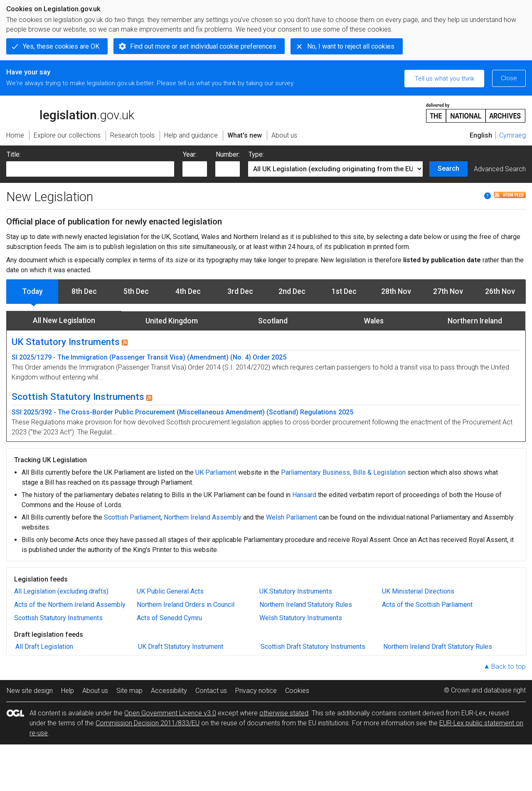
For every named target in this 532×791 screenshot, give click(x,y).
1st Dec (344, 291)
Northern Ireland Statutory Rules (306, 605)
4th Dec (188, 291)
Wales (374, 321)
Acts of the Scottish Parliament (427, 605)
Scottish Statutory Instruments (78, 397)
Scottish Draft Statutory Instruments (313, 647)
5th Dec (136, 291)
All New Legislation (64, 320)
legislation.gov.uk (70, 112)
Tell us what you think (445, 79)
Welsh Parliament (292, 517)
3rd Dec (240, 291)
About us (95, 691)
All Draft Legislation (44, 647)
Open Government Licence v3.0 (170, 713)
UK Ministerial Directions (418, 591)
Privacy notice (256, 691)
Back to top (509, 667)
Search (448, 169)
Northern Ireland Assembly (203, 517)
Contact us (211, 691)
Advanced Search (500, 169)
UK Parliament (216, 472)
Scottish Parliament (132, 517)
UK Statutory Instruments (66, 342)
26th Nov (500, 291)
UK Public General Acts (170, 591)
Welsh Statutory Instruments (301, 618)
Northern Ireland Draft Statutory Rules (438, 647)
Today (32, 291)
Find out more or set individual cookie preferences (203, 46)
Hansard (304, 495)
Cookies (297, 691)
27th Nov (448, 291)
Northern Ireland (475, 321)
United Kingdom (172, 321)
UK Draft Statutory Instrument (181, 647)
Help (68, 691)
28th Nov (396, 291)
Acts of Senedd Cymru (169, 618)
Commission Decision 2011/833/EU (148, 723)
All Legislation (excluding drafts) (61, 591)
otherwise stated (284, 713)
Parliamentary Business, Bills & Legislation (343, 472)
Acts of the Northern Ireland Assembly (70, 605)
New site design (30, 691)
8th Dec (84, 291)
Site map (129, 691)
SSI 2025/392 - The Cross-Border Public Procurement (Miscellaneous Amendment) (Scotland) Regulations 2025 (182, 412)
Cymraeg (512, 135)
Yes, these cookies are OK (61, 46)
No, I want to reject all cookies (351, 46)
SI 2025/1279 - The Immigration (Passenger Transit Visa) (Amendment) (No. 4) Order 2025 (149, 357)
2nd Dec (292, 291)
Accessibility (169, 691)
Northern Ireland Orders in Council (186, 605)
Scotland (273, 321)
